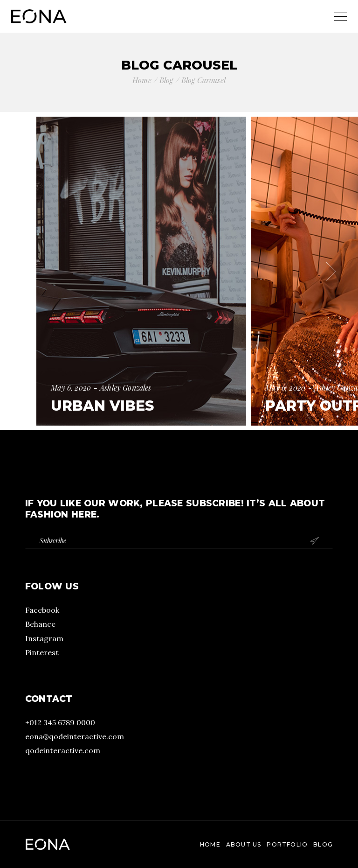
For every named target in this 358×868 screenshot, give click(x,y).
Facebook (42, 610)
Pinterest (42, 652)
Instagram (44, 638)
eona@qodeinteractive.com (75, 736)
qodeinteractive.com (63, 750)
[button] (27, 271)
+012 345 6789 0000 (60, 722)
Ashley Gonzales (125, 388)
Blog (323, 844)
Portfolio (287, 844)
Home (210, 844)
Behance (40, 624)
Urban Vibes (102, 406)
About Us (244, 844)
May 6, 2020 (71, 388)
